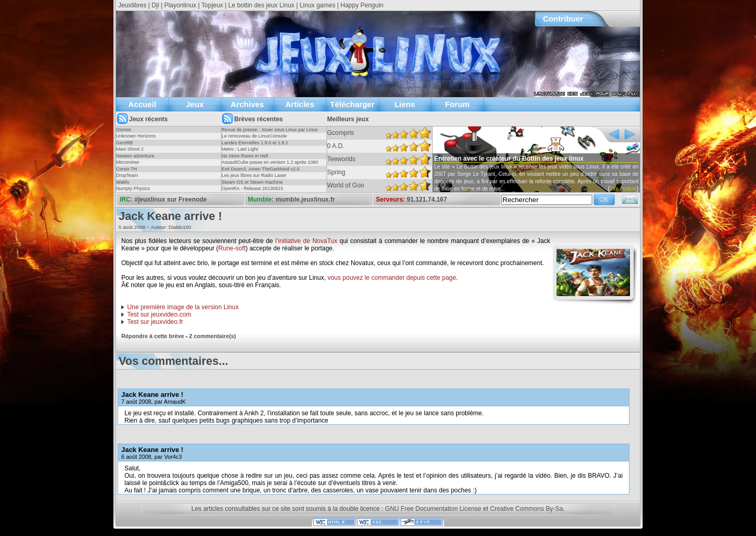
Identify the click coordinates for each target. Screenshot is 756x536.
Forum (458, 104)
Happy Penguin (362, 5)
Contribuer (563, 19)
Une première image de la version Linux (183, 307)
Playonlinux (180, 5)
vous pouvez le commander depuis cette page (392, 278)
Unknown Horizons (136, 136)
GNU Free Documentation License (433, 509)
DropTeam (127, 175)
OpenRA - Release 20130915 (253, 188)
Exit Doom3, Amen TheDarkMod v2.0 (260, 169)
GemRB (124, 143)
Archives (247, 104)
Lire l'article (623, 189)
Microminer (128, 162)
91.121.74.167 (427, 199)
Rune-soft (232, 248)
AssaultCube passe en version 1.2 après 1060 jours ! (270, 165)
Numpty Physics (133, 188)
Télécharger (352, 104)
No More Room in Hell (245, 156)
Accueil (142, 104)
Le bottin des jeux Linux (261, 5)
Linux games (318, 5)
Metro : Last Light (240, 149)
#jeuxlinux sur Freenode (171, 199)
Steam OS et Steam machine (252, 182)
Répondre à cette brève (153, 336)
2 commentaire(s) (212, 336)
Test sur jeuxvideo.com (159, 314)
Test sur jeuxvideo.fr (155, 322)
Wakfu (123, 182)
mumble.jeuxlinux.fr (305, 199)
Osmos (124, 130)
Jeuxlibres (132, 5)
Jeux (195, 104)
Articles (300, 104)
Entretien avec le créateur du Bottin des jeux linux (509, 159)
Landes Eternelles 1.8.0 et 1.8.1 (255, 143)
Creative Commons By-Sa (526, 509)
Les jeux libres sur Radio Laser (254, 175)
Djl (155, 5)
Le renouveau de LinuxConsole (254, 136)
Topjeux (212, 5)
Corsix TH (127, 169)
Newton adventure (135, 156)
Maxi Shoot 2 (130, 149)
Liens (405, 104)
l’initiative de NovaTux (306, 241)
